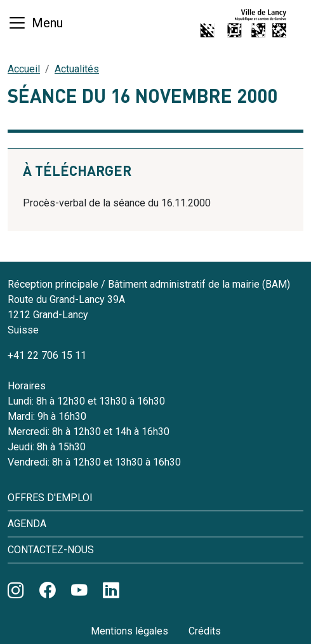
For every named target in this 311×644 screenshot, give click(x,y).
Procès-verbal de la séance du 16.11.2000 (117, 203)
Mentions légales (129, 631)
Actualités (77, 69)
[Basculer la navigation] (35, 23)
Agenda (27, 524)
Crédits (205, 631)
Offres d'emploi (50, 498)
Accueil (24, 69)
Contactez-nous (51, 550)
